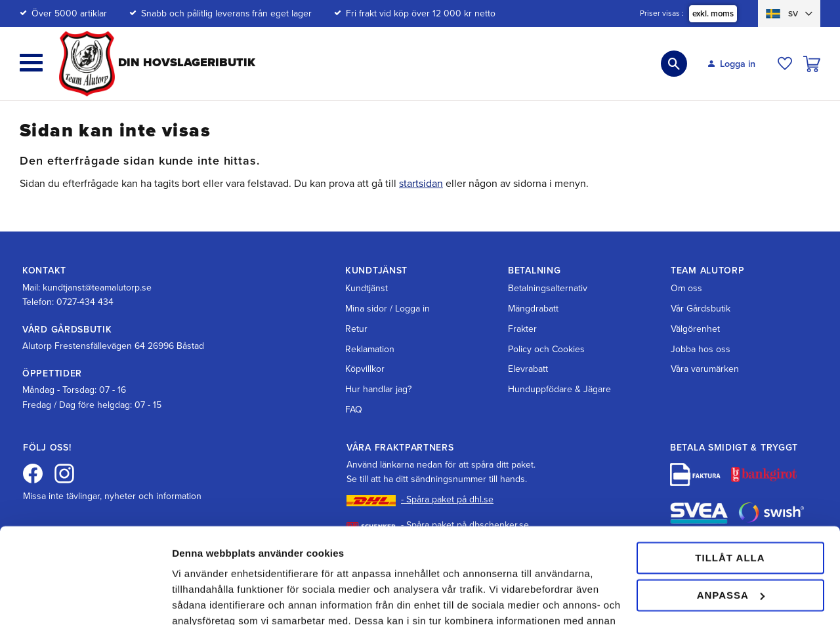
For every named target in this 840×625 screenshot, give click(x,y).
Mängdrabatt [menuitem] (533, 309)
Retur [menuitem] (356, 329)
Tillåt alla (730, 469)
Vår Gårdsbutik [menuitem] (701, 309)
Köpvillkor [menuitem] (365, 369)
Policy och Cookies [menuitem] (546, 349)
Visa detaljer (201, 599)
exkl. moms (713, 14)
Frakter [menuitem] (522, 329)
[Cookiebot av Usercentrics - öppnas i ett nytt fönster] (85, 599)
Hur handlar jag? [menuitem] (378, 389)
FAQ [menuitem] (354, 410)
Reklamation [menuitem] (370, 349)
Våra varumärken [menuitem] (705, 369)
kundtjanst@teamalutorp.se (97, 288)
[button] (31, 63)
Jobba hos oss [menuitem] (701, 349)
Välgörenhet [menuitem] (695, 329)
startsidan (421, 184)
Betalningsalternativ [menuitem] (548, 288)
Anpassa (731, 505)
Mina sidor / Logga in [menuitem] (388, 309)
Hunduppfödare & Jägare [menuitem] (559, 389)
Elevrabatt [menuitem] (528, 369)
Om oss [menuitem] (686, 288)
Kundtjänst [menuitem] (367, 288)
